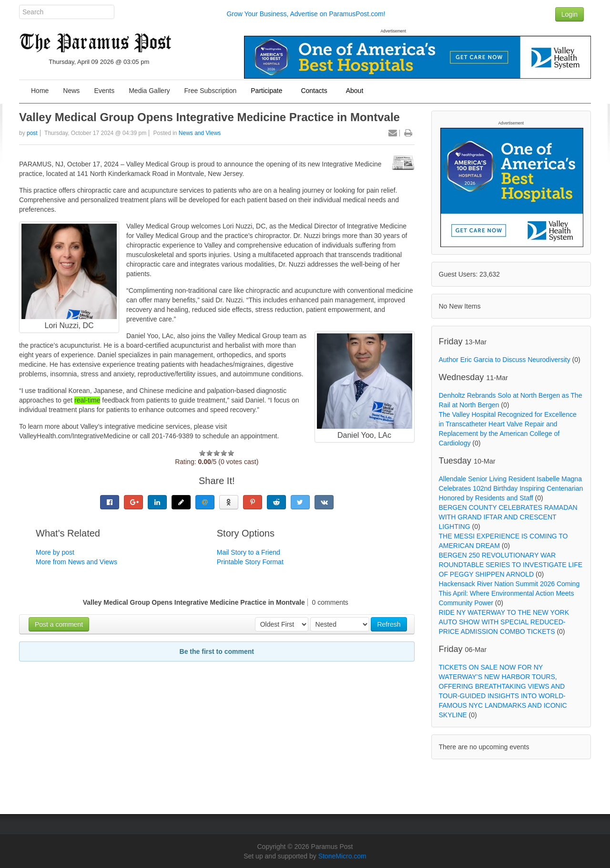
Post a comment (59, 624)
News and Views (200, 133)
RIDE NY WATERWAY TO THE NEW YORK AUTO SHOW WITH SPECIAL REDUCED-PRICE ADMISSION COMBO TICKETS (504, 622)
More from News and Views (76, 562)
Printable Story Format (250, 562)
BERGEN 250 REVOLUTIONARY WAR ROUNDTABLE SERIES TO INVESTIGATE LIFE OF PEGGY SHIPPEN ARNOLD (511, 565)
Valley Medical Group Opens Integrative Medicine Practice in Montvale (209, 117)
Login (569, 14)
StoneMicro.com (342, 856)
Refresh (389, 624)
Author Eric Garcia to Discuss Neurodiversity (505, 360)
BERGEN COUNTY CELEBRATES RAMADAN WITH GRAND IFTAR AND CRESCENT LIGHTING (508, 517)
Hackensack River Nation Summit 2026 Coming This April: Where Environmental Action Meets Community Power (509, 593)
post (32, 133)
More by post (55, 552)
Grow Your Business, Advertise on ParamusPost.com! (306, 14)
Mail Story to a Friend (249, 552)
